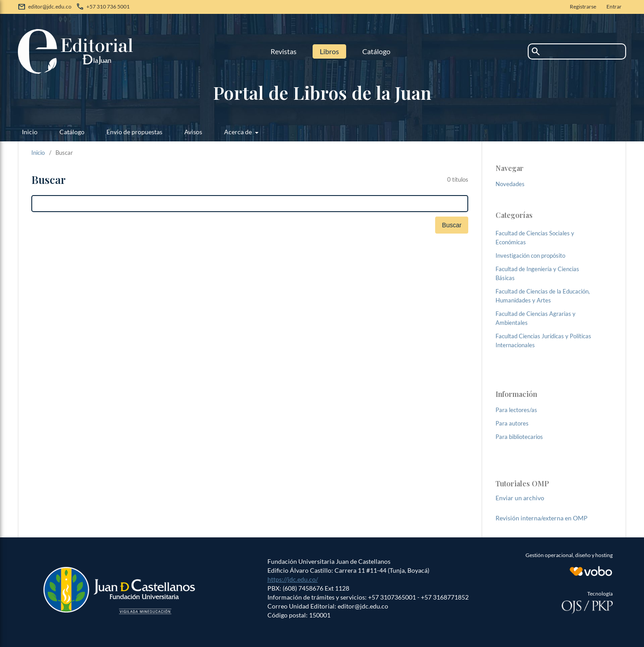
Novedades (510, 184)
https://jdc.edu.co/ (293, 579)
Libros (329, 51)
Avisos (193, 132)
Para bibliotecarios (519, 437)
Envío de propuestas (134, 132)
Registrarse (583, 6)
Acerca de (239, 132)
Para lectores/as (516, 410)
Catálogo (376, 51)
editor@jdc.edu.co (50, 6)
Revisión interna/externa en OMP (542, 518)
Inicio (30, 132)
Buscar (452, 225)
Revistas (284, 51)
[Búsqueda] (250, 204)
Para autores (512, 423)
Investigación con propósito (530, 255)
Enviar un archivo (520, 498)
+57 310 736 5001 (108, 6)
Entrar (614, 6)
